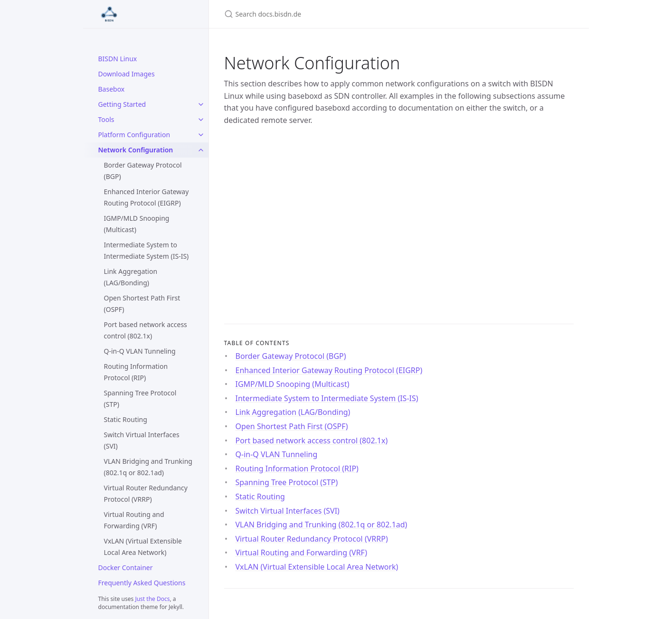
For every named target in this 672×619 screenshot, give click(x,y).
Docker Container (126, 567)
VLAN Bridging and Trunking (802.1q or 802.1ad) (148, 467)
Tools (106, 119)
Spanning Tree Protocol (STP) (140, 399)
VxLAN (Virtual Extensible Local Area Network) (143, 547)
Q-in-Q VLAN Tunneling (140, 351)
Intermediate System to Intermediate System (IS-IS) (147, 250)
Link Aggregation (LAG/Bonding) (131, 277)
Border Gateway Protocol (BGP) (143, 171)
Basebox (112, 89)
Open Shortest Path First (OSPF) (142, 304)
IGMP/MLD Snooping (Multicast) (137, 224)
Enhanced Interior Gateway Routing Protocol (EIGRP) (147, 197)
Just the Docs (152, 599)
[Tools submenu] (201, 120)
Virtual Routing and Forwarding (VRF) (134, 520)
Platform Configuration (134, 135)
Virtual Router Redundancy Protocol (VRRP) (146, 493)
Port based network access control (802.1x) (146, 330)
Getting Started (122, 104)
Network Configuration (136, 150)
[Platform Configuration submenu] (201, 135)
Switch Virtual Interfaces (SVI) (142, 440)
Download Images (127, 74)
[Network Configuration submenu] (201, 150)
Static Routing (126, 419)
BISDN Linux (118, 59)
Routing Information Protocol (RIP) (136, 372)
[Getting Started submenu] (201, 104)
